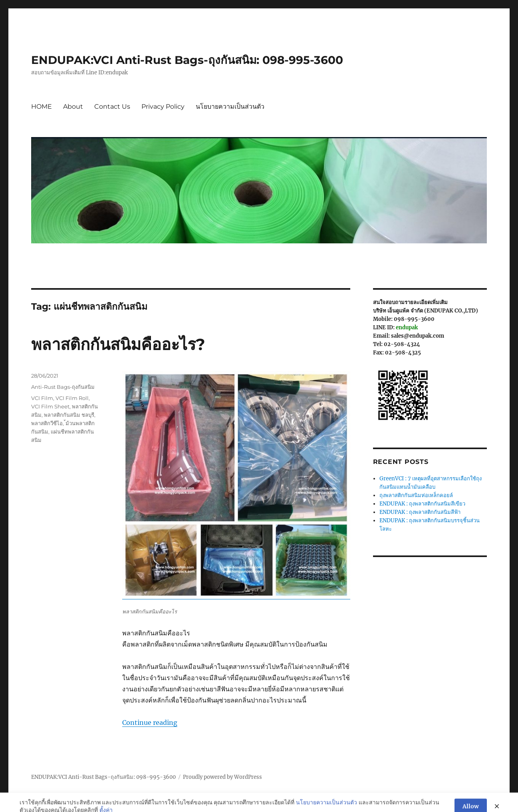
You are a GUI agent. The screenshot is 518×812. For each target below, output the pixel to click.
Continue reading (150, 722)
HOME (42, 106)
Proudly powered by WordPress (222, 777)
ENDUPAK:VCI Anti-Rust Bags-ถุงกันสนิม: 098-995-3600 (187, 60)
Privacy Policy (163, 106)
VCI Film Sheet (50, 406)
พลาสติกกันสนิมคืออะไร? (118, 344)
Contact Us (112, 106)
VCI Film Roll (72, 398)
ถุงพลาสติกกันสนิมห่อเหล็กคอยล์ (416, 495)
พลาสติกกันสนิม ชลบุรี (69, 415)
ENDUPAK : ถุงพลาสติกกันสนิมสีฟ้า (420, 512)
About (73, 106)
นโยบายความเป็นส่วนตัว (230, 106)
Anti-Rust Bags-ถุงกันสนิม (63, 387)
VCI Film (42, 398)
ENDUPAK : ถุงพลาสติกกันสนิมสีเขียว (422, 504)
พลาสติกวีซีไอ (47, 423)
